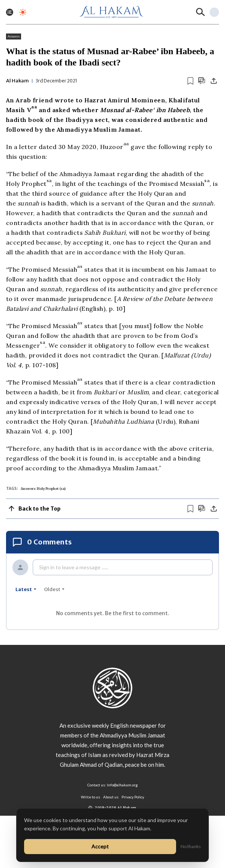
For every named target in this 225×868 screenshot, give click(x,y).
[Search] (201, 12)
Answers (14, 36)
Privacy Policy (133, 797)
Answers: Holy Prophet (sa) (43, 489)
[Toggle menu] (10, 12)
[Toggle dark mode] (23, 12)
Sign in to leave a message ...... (74, 567)
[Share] (214, 81)
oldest (54, 589)
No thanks (191, 846)
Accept (100, 846)
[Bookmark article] (190, 81)
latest (26, 589)
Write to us (90, 797)
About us (111, 797)
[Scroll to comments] (202, 81)
